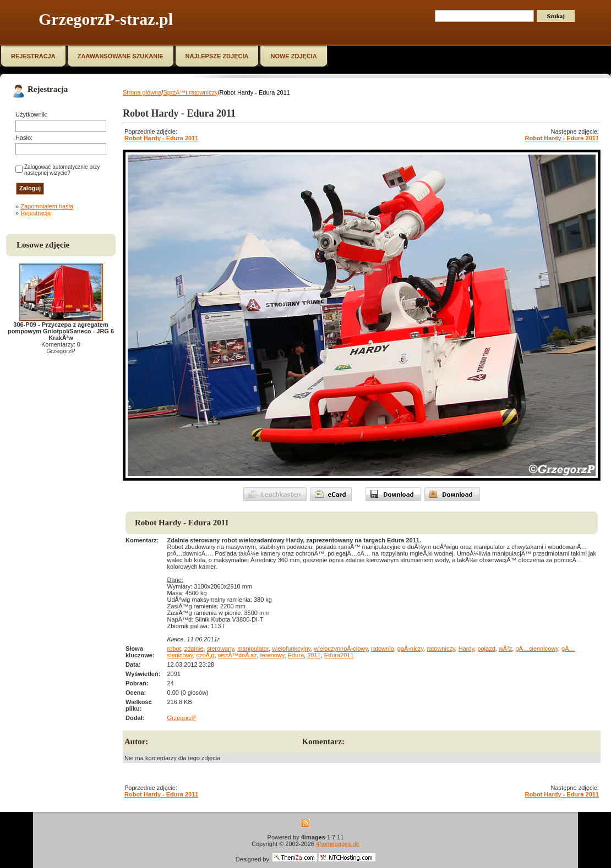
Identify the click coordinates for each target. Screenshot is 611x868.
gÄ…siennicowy (536, 649)
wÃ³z (505, 649)
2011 (314, 655)
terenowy (272, 655)
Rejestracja (36, 213)
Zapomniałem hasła (47, 206)
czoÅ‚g (206, 655)
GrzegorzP (182, 718)
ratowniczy (441, 649)
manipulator (253, 649)
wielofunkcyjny (291, 649)
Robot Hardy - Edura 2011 (161, 138)
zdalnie (194, 649)
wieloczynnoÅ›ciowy (341, 649)
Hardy (467, 649)
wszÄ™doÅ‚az (238, 655)
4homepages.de (338, 844)
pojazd (486, 649)
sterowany (220, 649)
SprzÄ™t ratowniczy (190, 92)
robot (174, 649)
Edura (296, 655)
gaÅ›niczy (410, 649)
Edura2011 (339, 655)
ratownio (383, 649)
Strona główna (142, 92)
